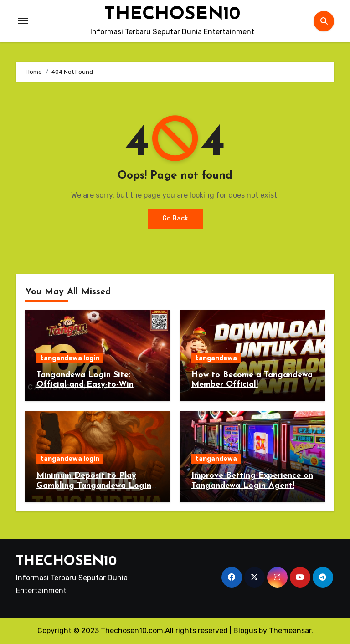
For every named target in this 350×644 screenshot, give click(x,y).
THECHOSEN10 (172, 15)
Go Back (175, 218)
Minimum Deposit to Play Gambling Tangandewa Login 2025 (94, 486)
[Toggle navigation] (23, 21)
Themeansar (290, 631)
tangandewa (216, 358)
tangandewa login (70, 358)
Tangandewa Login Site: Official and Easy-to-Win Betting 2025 (85, 385)
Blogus (245, 631)
